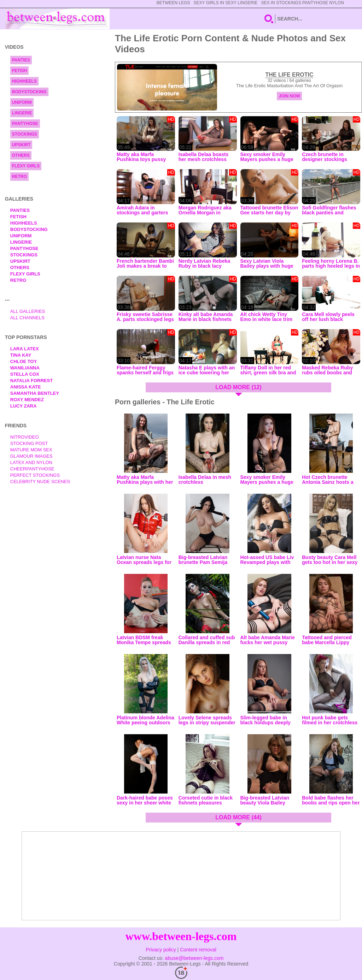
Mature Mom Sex (31, 450)
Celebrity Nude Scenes (40, 482)
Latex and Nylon (31, 462)
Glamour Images (31, 456)
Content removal (198, 950)
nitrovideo (25, 437)
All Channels (27, 318)
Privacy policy (161, 950)
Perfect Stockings (35, 475)
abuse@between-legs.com (194, 958)
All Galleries (28, 311)
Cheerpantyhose (32, 469)
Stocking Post (29, 443)
